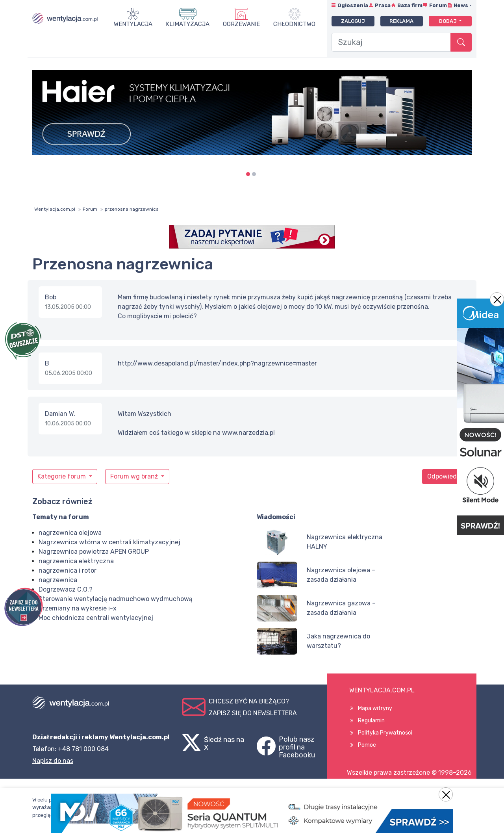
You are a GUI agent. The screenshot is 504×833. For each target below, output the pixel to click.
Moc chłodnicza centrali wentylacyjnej (96, 618)
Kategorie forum (62, 476)
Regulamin (371, 721)
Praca (383, 5)
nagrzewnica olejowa (70, 533)
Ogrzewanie (241, 24)
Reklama (401, 21)
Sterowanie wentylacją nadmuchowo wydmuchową (116, 599)
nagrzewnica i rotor (68, 570)
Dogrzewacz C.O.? (66, 589)
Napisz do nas (53, 761)
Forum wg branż (135, 476)
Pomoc (367, 745)
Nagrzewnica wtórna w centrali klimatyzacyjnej (109, 542)
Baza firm (410, 5)
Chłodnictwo (294, 24)
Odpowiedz (444, 476)
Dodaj (448, 21)
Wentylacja (133, 24)
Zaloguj (353, 21)
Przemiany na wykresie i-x (78, 608)
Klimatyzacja (188, 24)
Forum (438, 5)
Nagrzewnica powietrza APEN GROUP (94, 552)
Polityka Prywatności (385, 733)
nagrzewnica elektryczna (76, 561)
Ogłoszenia (353, 5)
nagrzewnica (58, 580)
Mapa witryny (375, 708)
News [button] (461, 5)
